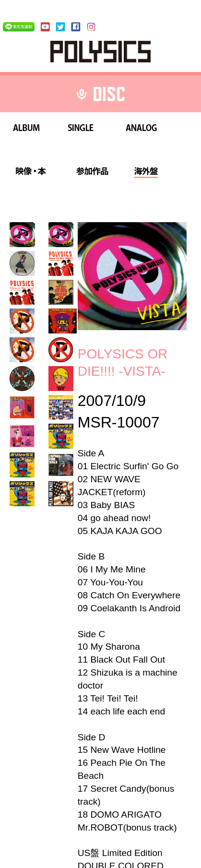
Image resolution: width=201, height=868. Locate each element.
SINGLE (81, 129)
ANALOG (141, 129)
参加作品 (92, 172)
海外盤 (146, 172)
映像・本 (31, 172)
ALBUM (26, 129)
